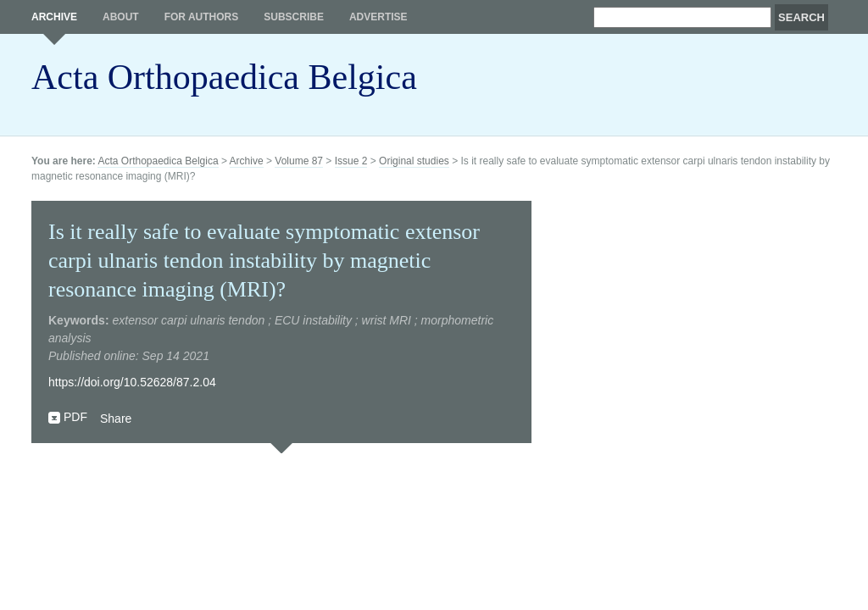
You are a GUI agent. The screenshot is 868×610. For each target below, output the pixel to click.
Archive (54, 17)
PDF (75, 417)
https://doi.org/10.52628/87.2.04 (132, 382)
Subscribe (294, 17)
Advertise (378, 17)
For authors (202, 17)
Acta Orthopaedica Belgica (224, 77)
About (121, 17)
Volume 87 (299, 161)
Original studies (414, 161)
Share (116, 419)
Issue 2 (351, 161)
